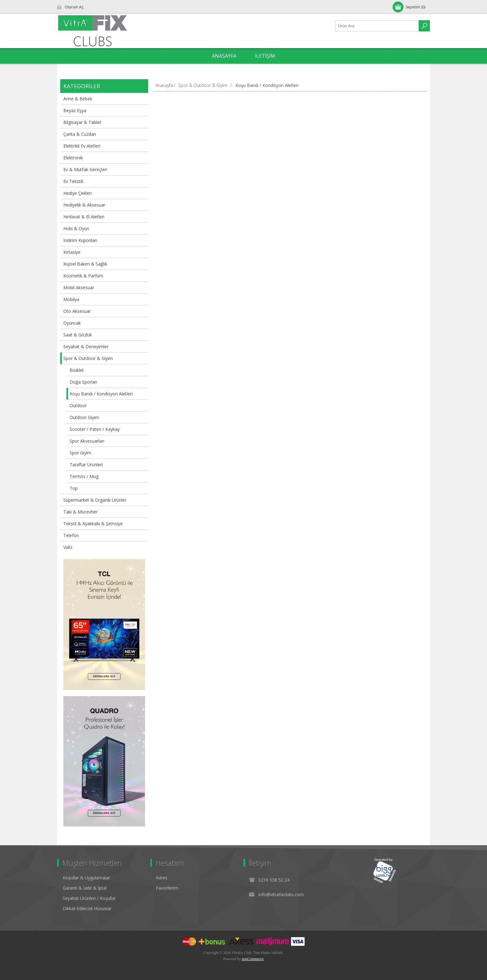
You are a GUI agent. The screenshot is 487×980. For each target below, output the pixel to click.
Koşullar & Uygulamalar (86, 878)
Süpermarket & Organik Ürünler (95, 500)
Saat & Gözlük (78, 335)
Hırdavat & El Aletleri (84, 217)
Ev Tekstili (73, 181)
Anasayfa (164, 85)
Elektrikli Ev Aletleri (82, 146)
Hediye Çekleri (77, 193)
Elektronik (73, 158)
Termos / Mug (84, 476)
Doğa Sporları (83, 382)
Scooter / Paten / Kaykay (95, 429)
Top (74, 488)
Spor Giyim (80, 453)
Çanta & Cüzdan (80, 134)
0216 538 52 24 (274, 880)
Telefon (71, 535)
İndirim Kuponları (80, 240)
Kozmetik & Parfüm (83, 276)
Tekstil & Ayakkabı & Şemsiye (93, 524)
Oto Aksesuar (77, 311)
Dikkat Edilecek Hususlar (87, 908)
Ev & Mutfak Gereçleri (85, 169)
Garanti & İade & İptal (85, 888)
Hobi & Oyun (76, 228)
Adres (162, 878)
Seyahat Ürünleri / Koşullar (89, 898)
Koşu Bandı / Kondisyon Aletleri (101, 394)
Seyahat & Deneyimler (86, 346)
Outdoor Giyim (84, 417)
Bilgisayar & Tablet (82, 122)
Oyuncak (72, 323)
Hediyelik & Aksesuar (84, 205)
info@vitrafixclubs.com (281, 894)
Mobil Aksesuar (79, 287)
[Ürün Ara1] (377, 26)
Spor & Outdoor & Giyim (88, 358)
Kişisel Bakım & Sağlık (85, 264)
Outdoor (78, 406)
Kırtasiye (72, 252)
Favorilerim (167, 888)
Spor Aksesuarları (87, 441)
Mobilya (71, 299)
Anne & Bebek (78, 99)
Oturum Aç (74, 7)
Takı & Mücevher (80, 512)
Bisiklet (77, 370)
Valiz (68, 547)
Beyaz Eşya (75, 110)
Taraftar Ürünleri (86, 465)
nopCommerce (253, 959)
